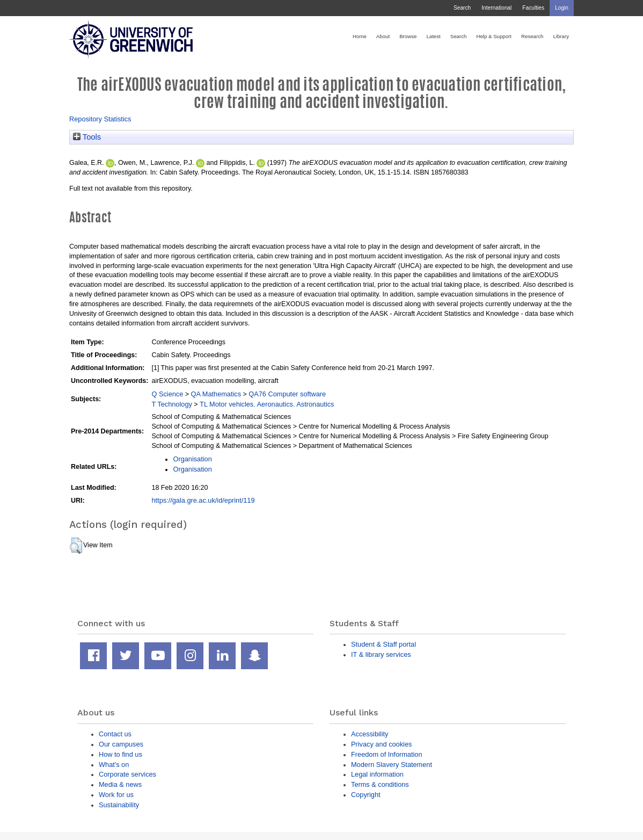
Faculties (533, 8)
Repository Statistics (100, 119)
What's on (114, 765)
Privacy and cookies (381, 744)
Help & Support (494, 36)
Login (562, 8)
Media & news (120, 784)
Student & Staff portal (383, 644)
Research (532, 36)
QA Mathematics (216, 394)
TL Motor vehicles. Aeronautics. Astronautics (267, 404)
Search (462, 8)
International (496, 8)
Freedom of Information (387, 754)
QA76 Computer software (287, 394)
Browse (408, 36)
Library (561, 36)
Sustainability (119, 805)
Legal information (377, 774)
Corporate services (127, 774)
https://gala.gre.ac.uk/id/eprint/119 (203, 500)
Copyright (366, 795)
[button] (76, 546)
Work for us (116, 795)
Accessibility (370, 734)
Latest (433, 36)
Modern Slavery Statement (392, 765)
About (383, 36)
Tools (87, 137)
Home (360, 36)
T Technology (171, 404)
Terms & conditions (380, 784)
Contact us (115, 734)
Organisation (192, 459)
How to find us (120, 754)
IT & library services (381, 654)
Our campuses (121, 744)
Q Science (167, 394)
